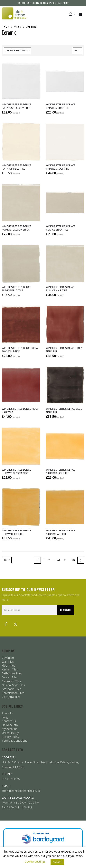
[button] (81, 14)
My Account (9, 729)
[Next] (81, 560)
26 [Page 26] (73, 560)
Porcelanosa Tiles (13, 693)
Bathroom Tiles (12, 673)
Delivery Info (10, 725)
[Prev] (37, 560)
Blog (5, 717)
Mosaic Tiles (10, 677)
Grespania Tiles (11, 689)
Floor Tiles (8, 666)
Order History (10, 733)
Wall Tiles (8, 662)
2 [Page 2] (49, 560)
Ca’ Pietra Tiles (11, 697)
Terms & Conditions (14, 741)
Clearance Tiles (11, 681)
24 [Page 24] (58, 560)
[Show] (77, 51)
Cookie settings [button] (35, 861)
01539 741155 (63, 3)
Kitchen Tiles (10, 669)
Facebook (6, 624)
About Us (8, 713)
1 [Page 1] (44, 560)
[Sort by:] (17, 51)
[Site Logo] (14, 14)
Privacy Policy (10, 737)
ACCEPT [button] (57, 862)
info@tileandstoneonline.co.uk (21, 791)
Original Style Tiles (13, 685)
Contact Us (9, 721)
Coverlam (8, 658)
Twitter (15, 624)
